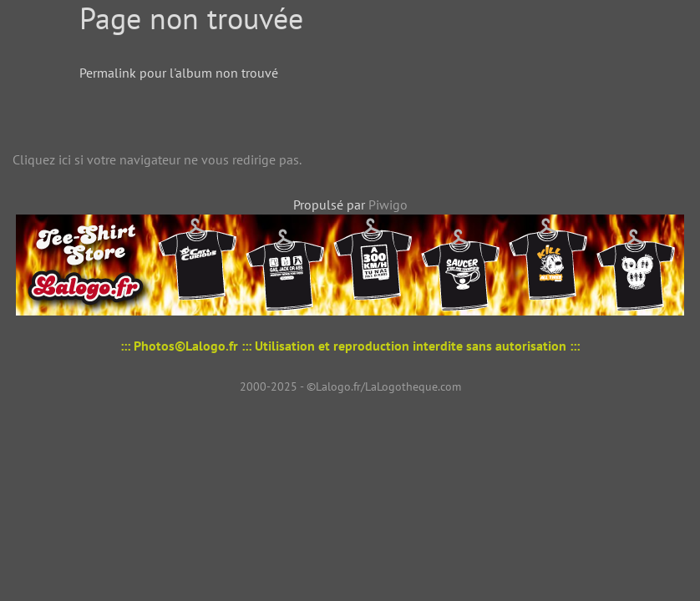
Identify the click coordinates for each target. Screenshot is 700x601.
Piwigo (388, 205)
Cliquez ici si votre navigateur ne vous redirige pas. (157, 159)
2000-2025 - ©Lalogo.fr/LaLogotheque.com (350, 386)
